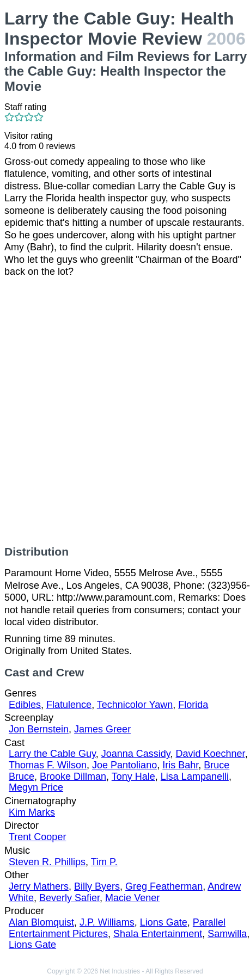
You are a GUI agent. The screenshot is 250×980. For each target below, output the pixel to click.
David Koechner (211, 754)
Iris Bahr (180, 765)
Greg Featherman (164, 886)
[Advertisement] (125, 412)
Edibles (25, 705)
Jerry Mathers (39, 886)
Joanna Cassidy (136, 754)
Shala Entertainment (158, 934)
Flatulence (69, 705)
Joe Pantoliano (124, 765)
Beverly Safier (69, 898)
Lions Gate (164, 922)
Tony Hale (133, 776)
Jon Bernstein (39, 729)
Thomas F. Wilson (48, 765)
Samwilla (227, 934)
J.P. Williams (107, 922)
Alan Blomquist (41, 922)
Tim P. (104, 862)
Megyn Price (36, 787)
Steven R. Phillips (47, 862)
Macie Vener (132, 898)
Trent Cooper (37, 837)
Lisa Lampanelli (195, 776)
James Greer (102, 729)
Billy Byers (97, 886)
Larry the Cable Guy (52, 754)
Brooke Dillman (73, 776)
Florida (193, 705)
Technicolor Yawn (135, 705)
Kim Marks (32, 812)
